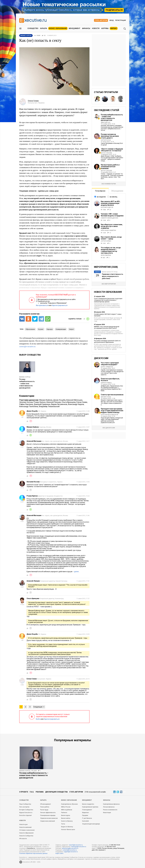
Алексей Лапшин (54, 402)
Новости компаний (25, 827)
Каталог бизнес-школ (68, 830)
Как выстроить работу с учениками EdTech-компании (110, 167)
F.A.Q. (32, 792)
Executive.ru (31, 848)
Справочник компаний (48, 821)
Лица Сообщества (25, 804)
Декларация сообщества (56, 792)
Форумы (105, 28)
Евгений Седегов (107, 207)
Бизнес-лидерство (88, 804)
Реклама (40, 792)
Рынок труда (44, 810)
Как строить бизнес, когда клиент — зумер (111, 238)
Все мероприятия (109, 284)
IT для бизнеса (87, 818)
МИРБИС (114, 28)
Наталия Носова (26, 402)
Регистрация (120, 20)
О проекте (24, 792)
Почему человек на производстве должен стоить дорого (110, 136)
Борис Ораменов (107, 367)
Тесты (63, 824)
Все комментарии (109, 184)
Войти (38, 719)
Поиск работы (45, 807)
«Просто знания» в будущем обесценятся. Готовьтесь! (112, 150)
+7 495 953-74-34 (115, 845)
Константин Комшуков (109, 415)
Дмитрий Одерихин (42, 404)
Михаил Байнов (46, 400)
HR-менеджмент (46, 804)
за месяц (113, 197)
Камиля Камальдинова (109, 218)
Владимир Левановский (49, 406)
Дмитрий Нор (106, 122)
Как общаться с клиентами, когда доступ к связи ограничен (112, 226)
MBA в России (66, 807)
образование (30, 329)
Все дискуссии (109, 428)
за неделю (101, 197)
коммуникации (61, 329)
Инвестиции (107, 813)
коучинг (41, 329)
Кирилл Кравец (106, 383)
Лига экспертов (24, 807)
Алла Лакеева (106, 255)
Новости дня (23, 824)
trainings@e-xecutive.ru (79, 847)
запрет (71, 329)
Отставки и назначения (27, 830)
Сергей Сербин (106, 241)
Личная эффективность (48, 813)
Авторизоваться (42, 305)
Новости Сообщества (26, 836)
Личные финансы (109, 807)
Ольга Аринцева (69, 402)
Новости (96, 28)
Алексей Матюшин (74, 400)
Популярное (100, 191)
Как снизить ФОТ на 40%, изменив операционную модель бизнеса (111, 203)
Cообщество (24, 800)
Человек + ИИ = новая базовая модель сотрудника (112, 215)
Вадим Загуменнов (59, 404)
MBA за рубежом (67, 810)
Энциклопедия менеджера (91, 824)
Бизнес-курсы (25, 377)
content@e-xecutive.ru (70, 850)
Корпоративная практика (90, 807)
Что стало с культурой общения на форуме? (110, 364)
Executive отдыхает (25, 815)
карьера (50, 329)
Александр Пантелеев (29, 406)
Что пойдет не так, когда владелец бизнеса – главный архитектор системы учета (111, 250)
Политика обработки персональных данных (33, 853)
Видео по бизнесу (67, 827)
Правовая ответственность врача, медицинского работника (113, 276)
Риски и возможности (110, 810)
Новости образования (26, 833)
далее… (77, 572)
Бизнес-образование (58, 28)
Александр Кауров (76, 404)
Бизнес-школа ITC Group (110, 272)
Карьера (44, 28)
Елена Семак (82, 402)
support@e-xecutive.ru (71, 852)
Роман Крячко (40, 402)
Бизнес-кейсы (66, 818)
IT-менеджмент (87, 810)
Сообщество (33, 28)
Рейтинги (64, 813)
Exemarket (85, 821)
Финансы (86, 28)
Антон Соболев (106, 153)
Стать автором (101, 20)
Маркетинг (86, 813)
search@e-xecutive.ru (76, 845)
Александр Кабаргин (108, 230)
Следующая (38, 707)
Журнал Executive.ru (26, 813)
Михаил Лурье (106, 397)
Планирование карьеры (48, 815)
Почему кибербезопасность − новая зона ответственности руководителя (27, 384)
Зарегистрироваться (60, 305)
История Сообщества (26, 810)
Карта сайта (59, 853)
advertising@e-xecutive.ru (70, 848)
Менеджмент (74, 28)
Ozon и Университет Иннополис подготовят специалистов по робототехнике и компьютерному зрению (108, 300)
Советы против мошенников (112, 395)
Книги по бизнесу (67, 821)
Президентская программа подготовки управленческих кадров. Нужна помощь (112, 411)
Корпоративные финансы (111, 804)
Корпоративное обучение (69, 804)
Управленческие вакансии (49, 818)
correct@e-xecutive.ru (27, 347)
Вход (112, 20)
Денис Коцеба (59, 400)
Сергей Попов (106, 140)
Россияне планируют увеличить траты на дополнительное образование (107, 341)
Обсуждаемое (117, 191)
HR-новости (23, 839)
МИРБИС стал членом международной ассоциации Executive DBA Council (107, 327)
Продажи (85, 815)
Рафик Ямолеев (26, 404)
